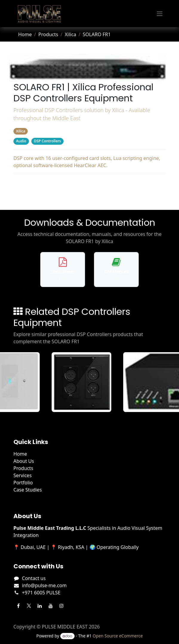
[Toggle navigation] (160, 14)
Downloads (90, 185)
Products (48, 34)
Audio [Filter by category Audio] (21, 141)
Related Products (89, 197)
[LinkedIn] (40, 606)
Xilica (70, 34)
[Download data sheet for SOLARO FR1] (63, 270)
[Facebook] (18, 606)
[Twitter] (29, 606)
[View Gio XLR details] (86, 382)
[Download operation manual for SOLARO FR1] (116, 270)
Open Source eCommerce (118, 636)
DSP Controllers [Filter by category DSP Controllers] (48, 141)
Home (25, 34)
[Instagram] (61, 606)
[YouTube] (51, 606)
